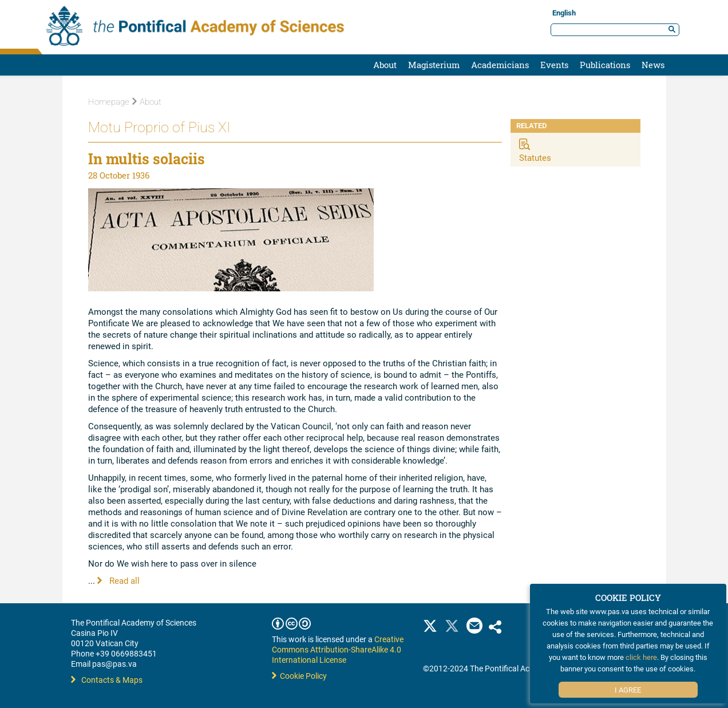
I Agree (628, 690)
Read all (118, 580)
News (653, 65)
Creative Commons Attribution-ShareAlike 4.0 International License (338, 649)
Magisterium (434, 65)
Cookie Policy (299, 676)
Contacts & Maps (107, 680)
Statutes (535, 157)
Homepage (109, 102)
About (385, 65)
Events (554, 65)
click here (641, 657)
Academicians (500, 65)
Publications (605, 65)
